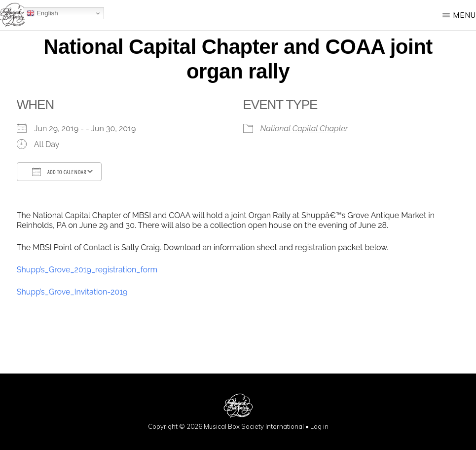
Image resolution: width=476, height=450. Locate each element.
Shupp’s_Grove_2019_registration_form (87, 270)
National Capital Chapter (304, 129)
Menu (464, 15)
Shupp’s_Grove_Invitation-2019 (72, 292)
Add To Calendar (59, 172)
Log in (319, 426)
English (42, 13)
